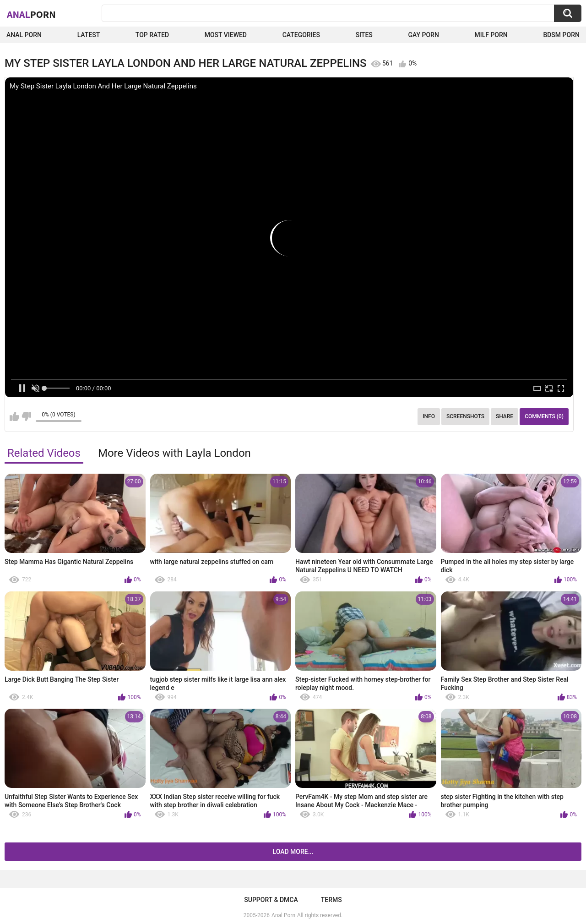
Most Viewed (226, 35)
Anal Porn (24, 35)
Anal (31, 14)
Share (505, 416)
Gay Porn (423, 35)
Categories (301, 35)
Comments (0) (544, 416)
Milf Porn (491, 35)
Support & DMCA (271, 900)
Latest (89, 35)
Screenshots (465, 416)
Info (429, 416)
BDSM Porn (561, 35)
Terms (331, 900)
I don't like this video (26, 416)
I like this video (14, 416)
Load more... (293, 852)
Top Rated (152, 35)
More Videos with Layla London (174, 453)
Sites (364, 35)
